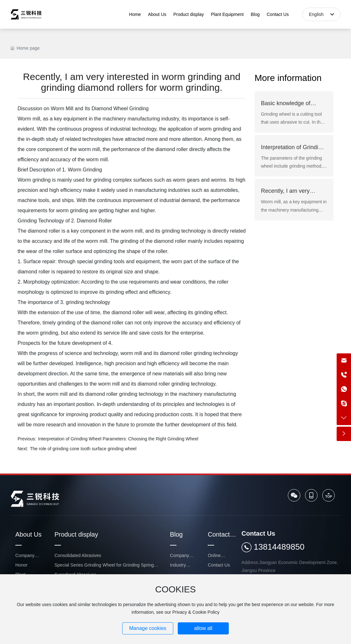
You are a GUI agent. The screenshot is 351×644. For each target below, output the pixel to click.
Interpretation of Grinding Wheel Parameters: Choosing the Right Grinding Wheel (118, 439)
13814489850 (279, 547)
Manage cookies (148, 628)
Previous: (27, 439)
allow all (203, 628)
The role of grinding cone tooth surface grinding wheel (83, 449)
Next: (23, 449)
